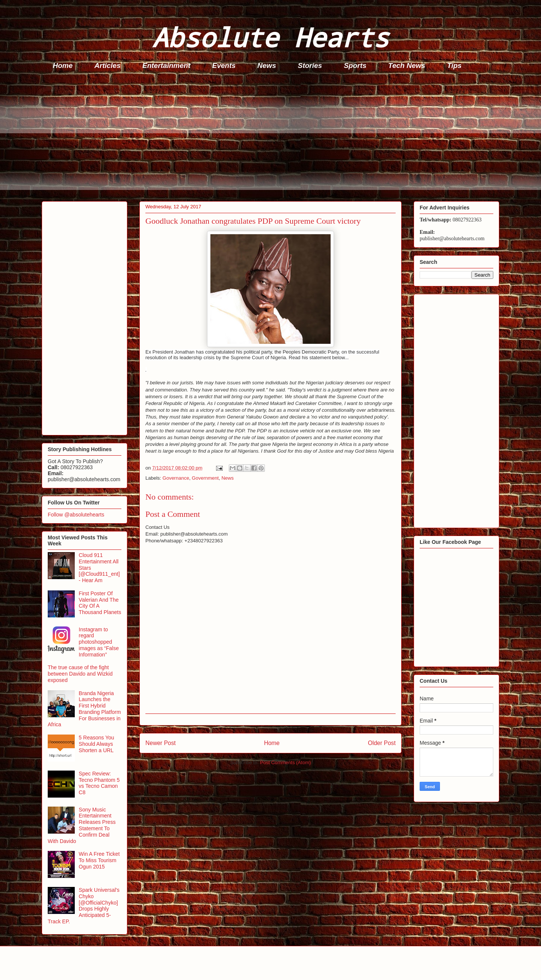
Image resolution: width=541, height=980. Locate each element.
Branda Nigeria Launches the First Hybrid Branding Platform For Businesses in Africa (84, 709)
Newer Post (161, 743)
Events (224, 65)
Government (206, 478)
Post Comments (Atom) (285, 762)
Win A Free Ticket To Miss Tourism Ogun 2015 (99, 860)
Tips (454, 65)
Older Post (382, 743)
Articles (107, 65)
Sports (355, 65)
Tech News (407, 65)
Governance (176, 478)
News (267, 65)
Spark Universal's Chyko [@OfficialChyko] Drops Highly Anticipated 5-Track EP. (84, 906)
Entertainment (166, 65)
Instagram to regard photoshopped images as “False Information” (99, 642)
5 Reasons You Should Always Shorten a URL (97, 744)
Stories (310, 65)
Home (63, 65)
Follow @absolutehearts (76, 515)
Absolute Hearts (270, 37)
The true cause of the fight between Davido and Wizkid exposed (80, 674)
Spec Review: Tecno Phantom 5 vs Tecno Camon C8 (99, 783)
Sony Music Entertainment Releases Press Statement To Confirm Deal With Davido (82, 825)
